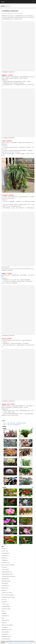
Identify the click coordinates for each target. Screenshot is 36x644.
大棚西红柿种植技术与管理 (7, 574)
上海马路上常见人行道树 (7, 593)
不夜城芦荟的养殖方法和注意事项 (8, 576)
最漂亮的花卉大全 (5, 556)
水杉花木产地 (4, 623)
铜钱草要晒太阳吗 (5, 579)
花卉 (9, 14)
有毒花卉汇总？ (5, 558)
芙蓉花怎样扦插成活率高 (7, 572)
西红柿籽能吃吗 (5, 583)
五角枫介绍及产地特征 (6, 609)
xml (13, 641)
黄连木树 (3, 611)
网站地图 (10, 641)
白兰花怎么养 (4, 549)
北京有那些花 (4, 602)
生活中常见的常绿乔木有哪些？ (8, 595)
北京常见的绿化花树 (6, 639)
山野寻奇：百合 (5, 551)
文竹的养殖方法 (5, 560)
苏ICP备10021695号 (22, 641)
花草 (28, 641)
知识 (10, 6)
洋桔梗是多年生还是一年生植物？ (8, 597)
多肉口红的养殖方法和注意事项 (8, 565)
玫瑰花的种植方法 (5, 616)
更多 (33, 428)
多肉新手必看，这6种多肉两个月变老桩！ (18, 423)
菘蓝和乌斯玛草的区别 (6, 581)
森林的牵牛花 (4, 590)
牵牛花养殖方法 (5, 627)
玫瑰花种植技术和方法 (6, 637)
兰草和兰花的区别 (5, 570)
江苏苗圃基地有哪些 (6, 607)
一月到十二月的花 (5, 604)
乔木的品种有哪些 (5, 632)
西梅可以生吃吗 (5, 588)
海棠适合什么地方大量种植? (7, 625)
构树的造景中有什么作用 (7, 630)
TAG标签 (16, 641)
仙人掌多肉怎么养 (5, 563)
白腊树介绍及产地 (5, 620)
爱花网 (3, 2)
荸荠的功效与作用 (5, 586)
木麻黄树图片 (4, 613)
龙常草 (3, 618)
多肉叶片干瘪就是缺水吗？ (15, 425)
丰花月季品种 (4, 567)
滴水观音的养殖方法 (6, 553)
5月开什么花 (4, 600)
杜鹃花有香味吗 (5, 634)
